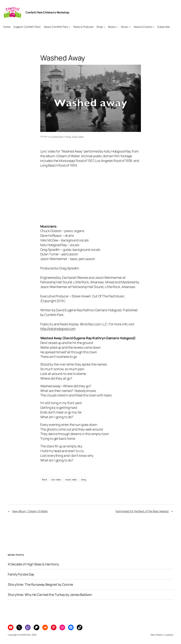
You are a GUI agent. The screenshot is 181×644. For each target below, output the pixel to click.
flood (44, 480)
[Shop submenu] (104, 27)
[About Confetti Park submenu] (70, 27)
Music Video (78, 137)
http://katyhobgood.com (58, 329)
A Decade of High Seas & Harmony (33, 564)
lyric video (56, 480)
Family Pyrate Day (21, 574)
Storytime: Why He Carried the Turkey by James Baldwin (50, 595)
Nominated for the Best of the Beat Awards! (142, 511)
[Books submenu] (117, 27)
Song (68, 137)
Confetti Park (57, 137)
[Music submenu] (130, 27)
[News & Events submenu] (153, 27)
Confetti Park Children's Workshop (47, 12)
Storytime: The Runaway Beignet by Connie (40, 584)
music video (71, 480)
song (83, 480)
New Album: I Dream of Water (30, 511)
